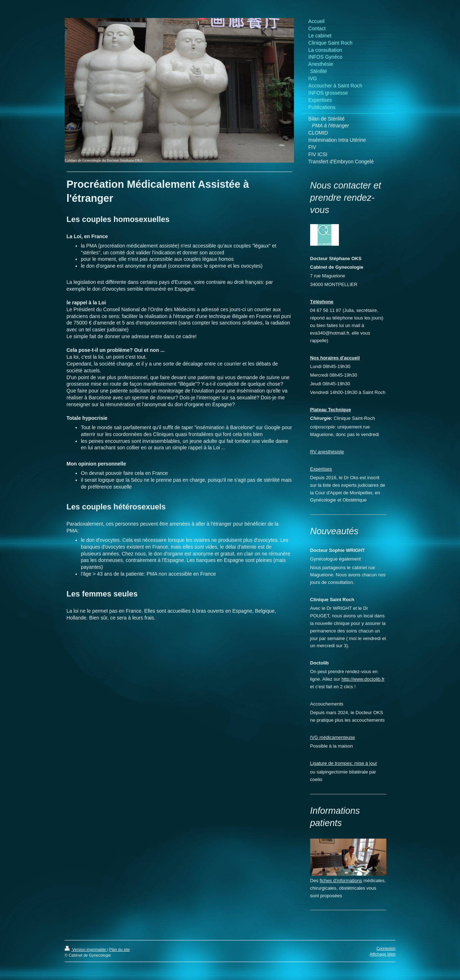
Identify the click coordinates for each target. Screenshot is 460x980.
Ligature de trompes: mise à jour (344, 763)
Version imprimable (86, 949)
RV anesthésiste (327, 452)
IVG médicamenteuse (333, 737)
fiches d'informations (341, 881)
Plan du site (119, 949)
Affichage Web (383, 954)
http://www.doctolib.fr (363, 679)
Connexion (386, 948)
